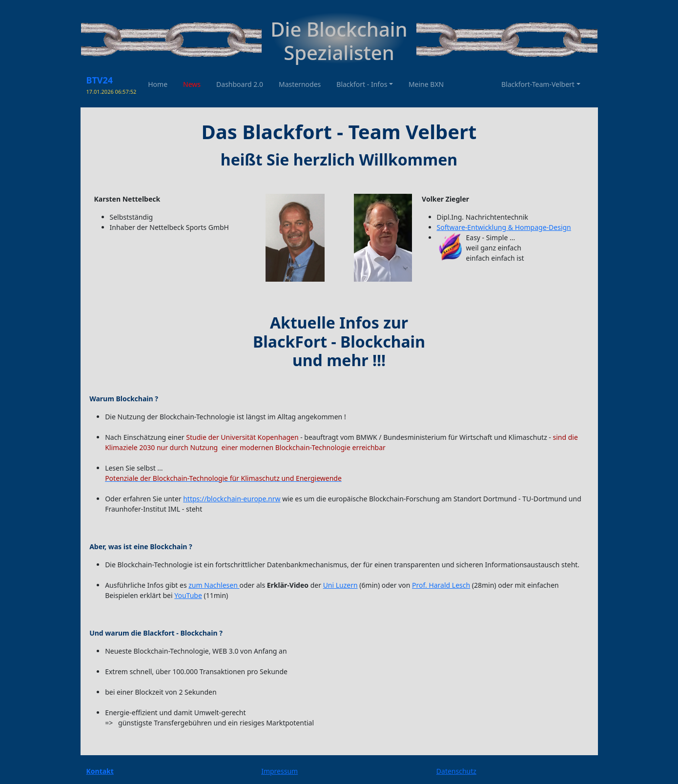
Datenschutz (456, 771)
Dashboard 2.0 (240, 84)
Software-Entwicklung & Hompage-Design (504, 227)
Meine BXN (426, 84)
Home (158, 84)
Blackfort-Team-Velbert (538, 84)
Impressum (279, 771)
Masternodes (300, 84)
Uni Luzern (340, 585)
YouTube (188, 595)
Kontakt (100, 771)
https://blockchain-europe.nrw (232, 499)
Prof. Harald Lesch (441, 585)
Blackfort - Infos (362, 84)
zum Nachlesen (214, 585)
